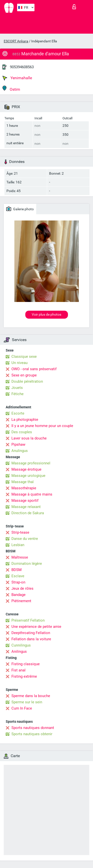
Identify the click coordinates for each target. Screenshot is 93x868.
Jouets (17, 388)
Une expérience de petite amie (36, 627)
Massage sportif (25, 501)
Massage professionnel (31, 463)
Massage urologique (28, 476)
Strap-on (18, 582)
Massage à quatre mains (32, 494)
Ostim (11, 89)
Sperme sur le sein (27, 702)
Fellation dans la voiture (31, 639)
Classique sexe (24, 357)
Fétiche (17, 394)
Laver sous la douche (29, 438)
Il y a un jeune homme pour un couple (42, 426)
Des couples (22, 432)
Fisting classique (26, 664)
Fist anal (18, 670)
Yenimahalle (17, 78)
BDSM (16, 570)
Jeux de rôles (22, 588)
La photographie (25, 420)
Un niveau (19, 363)
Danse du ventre (25, 539)
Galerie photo (20, 209)
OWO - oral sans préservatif (34, 369)
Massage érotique (26, 469)
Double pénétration (27, 381)
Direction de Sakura (28, 513)
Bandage (18, 595)
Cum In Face (22, 708)
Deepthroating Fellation (31, 633)
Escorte (18, 413)
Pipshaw (18, 444)
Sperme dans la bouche (31, 696)
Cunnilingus (21, 645)
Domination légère (27, 564)
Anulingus (20, 451)
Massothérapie (24, 488)
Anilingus (19, 651)
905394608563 (22, 67)
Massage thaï (23, 482)
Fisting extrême (24, 676)
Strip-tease (20, 532)
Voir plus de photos (46, 314)
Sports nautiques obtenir (32, 734)
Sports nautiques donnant (33, 728)
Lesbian (18, 545)
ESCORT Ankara (16, 41)
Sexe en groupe (24, 375)
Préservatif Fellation (28, 620)
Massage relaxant (26, 507)
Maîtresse (20, 557)
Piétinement (21, 601)
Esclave (18, 576)
